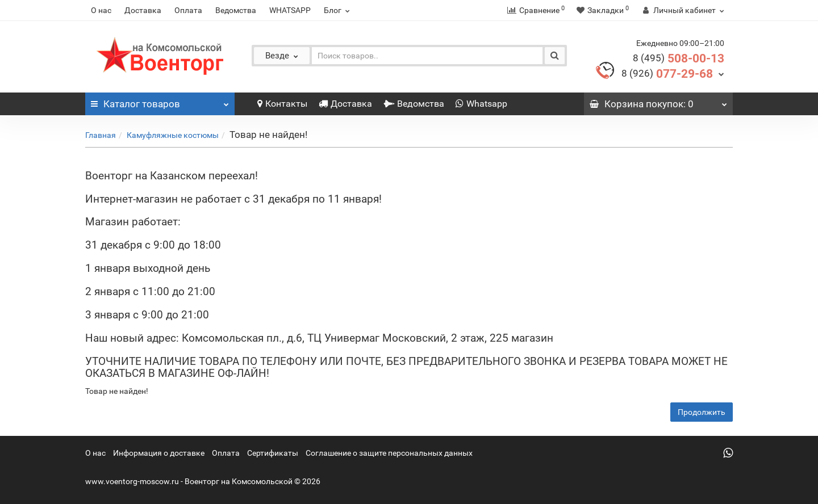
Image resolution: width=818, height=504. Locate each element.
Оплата (188, 10)
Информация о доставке (159, 453)
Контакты (282, 104)
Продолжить (702, 412)
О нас (101, 10)
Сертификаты (273, 453)
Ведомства (236, 10)
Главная (101, 135)
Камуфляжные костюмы (173, 135)
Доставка (143, 10)
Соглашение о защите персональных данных (389, 453)
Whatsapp (481, 104)
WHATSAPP (290, 10)
